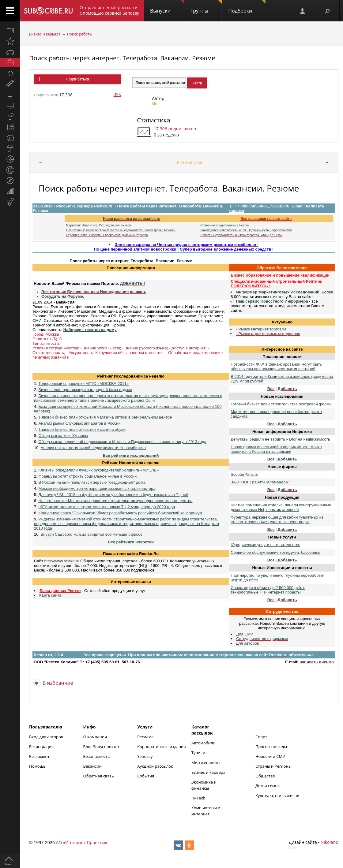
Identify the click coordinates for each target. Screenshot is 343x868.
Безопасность (97, 756)
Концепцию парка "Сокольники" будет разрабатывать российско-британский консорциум (120, 513)
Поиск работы (80, 34)
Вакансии (93, 766)
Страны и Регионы (273, 766)
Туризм (198, 753)
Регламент (39, 756)
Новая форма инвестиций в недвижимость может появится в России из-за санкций (276, 449)
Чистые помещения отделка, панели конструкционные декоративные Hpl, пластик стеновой (281, 507)
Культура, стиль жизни (277, 795)
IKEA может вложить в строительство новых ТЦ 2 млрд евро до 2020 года (107, 507)
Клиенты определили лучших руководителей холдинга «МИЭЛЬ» (98, 470)
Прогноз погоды (271, 747)
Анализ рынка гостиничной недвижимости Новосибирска (93, 448)
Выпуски (167, 7)
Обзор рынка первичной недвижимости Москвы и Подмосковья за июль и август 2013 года (122, 442)
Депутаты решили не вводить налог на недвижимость (280, 439)
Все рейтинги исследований (131, 455)
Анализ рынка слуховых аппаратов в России (79, 423)
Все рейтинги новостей (131, 542)
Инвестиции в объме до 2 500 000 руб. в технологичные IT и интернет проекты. (268, 590)
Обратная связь (99, 776)
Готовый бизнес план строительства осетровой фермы (281, 404)
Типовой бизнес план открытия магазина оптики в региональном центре (105, 417)
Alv (154, 104)
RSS (117, 94)
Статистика (153, 120)
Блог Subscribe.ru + (102, 747)
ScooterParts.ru (244, 474)
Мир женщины (206, 762)
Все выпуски (190, 162)
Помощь (37, 766)
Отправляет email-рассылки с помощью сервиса (109, 10)
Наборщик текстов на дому (90, 330)
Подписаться (77, 79)
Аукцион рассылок (155, 766)
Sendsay (145, 756)
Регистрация (41, 747)
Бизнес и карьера (45, 34)
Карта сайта (50, 595)
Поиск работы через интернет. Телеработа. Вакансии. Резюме (122, 58)
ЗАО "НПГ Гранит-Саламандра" (260, 482)
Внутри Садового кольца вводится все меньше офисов (92, 534)
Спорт (261, 737)
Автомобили (204, 743)
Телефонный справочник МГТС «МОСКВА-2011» (83, 384)
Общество (265, 776)
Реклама (145, 737)
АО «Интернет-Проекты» (81, 842)
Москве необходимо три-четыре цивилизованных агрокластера (97, 488)
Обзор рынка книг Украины (63, 436)
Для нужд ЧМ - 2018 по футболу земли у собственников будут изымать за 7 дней (113, 495)
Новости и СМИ (270, 756)
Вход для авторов (46, 737)
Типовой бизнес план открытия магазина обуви (82, 429)
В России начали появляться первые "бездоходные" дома (92, 482)
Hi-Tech (198, 798)
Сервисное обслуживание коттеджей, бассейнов (275, 552)
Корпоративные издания (161, 747)
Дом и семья (268, 786)
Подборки (247, 7)
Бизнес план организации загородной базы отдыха (85, 390)
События (146, 776)
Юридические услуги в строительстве (265, 545)
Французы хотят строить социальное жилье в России (87, 476)
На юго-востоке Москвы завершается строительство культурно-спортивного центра (115, 501)
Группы (206, 7)
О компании (95, 737)
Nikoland (330, 842)
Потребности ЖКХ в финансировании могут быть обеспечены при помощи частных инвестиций (276, 367)
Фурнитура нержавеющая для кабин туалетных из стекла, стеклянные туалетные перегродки (277, 520)
